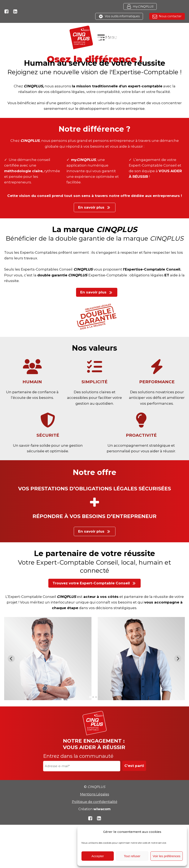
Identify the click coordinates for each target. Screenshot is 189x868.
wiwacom (102, 809)
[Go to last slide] (11, 659)
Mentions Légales (94, 794)
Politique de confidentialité (95, 802)
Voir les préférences (167, 856)
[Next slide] (178, 659)
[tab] (90, 697)
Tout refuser (132, 856)
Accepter (98, 856)
